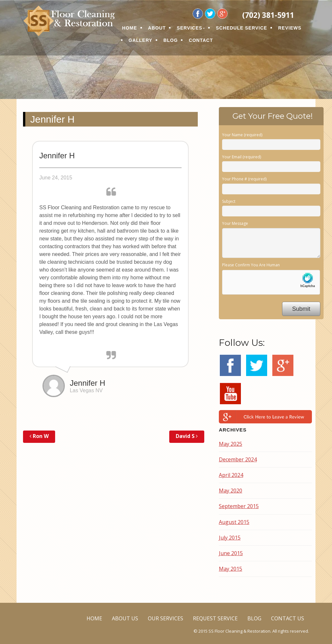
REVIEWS (290, 28)
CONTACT (201, 40)
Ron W (39, 436)
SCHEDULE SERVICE (242, 28)
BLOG (171, 40)
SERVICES (190, 28)
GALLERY (141, 40)
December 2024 (238, 459)
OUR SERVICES (166, 618)
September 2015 (239, 506)
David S (187, 436)
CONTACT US (288, 618)
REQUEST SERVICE (215, 618)
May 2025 (231, 444)
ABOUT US (125, 618)
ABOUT (157, 28)
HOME (130, 28)
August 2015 (234, 522)
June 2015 (231, 553)
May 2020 (231, 491)
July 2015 (230, 538)
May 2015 (231, 569)
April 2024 (231, 475)
